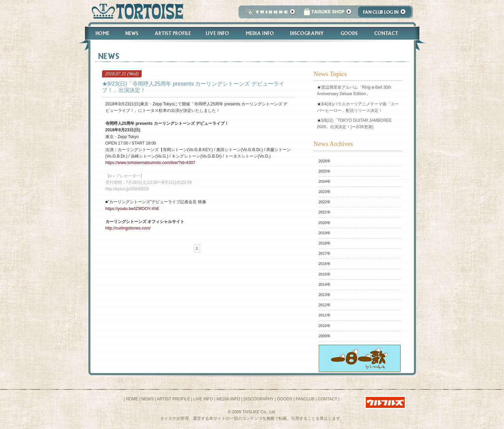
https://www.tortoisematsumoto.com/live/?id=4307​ (150, 163)
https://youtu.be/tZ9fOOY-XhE (132, 209)
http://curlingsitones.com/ (128, 228)
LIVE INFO (203, 399)
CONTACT (327, 399)
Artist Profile (172, 33)
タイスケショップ (328, 14)
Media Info (260, 33)
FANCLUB (305, 399)
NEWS (148, 399)
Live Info (218, 33)
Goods (350, 33)
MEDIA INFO (228, 399)
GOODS (285, 399)
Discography (307, 33)
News (132, 33)
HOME (132, 399)
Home (99, 33)
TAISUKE (269, 14)
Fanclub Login (386, 14)
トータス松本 (135, 11)
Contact (390, 33)
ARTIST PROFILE (174, 399)
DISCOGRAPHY (258, 399)
